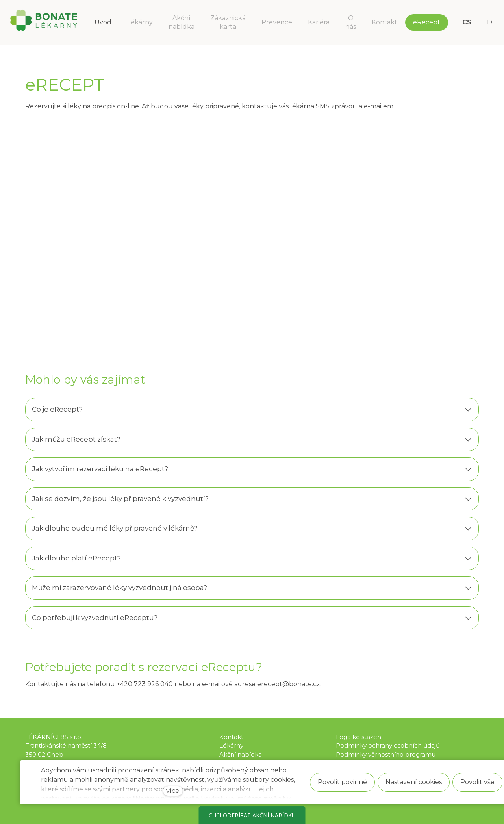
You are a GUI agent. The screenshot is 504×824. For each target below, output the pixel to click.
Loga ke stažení (359, 737)
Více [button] (422, 22)
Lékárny (231, 745)
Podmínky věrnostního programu (386, 754)
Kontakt (231, 737)
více (173, 791)
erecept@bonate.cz (289, 684)
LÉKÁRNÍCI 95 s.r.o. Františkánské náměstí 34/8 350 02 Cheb (66, 746)
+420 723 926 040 (145, 684)
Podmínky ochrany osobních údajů (388, 745)
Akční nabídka (241, 754)
